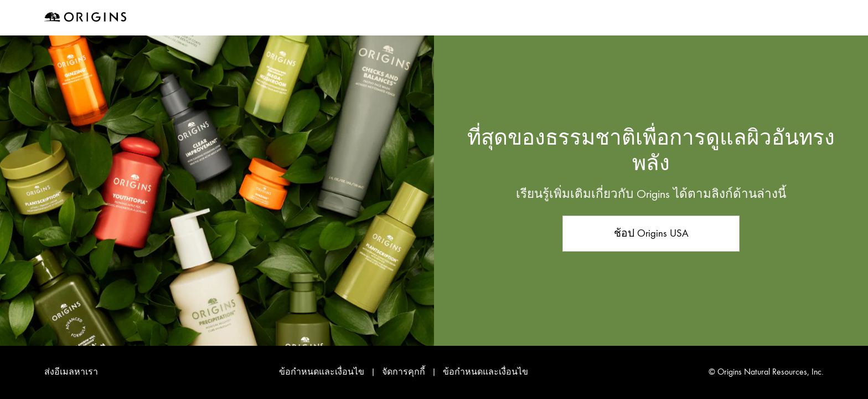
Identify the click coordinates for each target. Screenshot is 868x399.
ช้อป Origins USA (651, 233)
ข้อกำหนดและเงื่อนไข (322, 372)
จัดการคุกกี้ (405, 372)
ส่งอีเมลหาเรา (71, 372)
